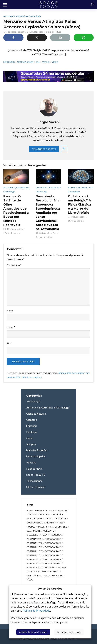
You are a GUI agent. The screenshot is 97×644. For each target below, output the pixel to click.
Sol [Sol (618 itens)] (38, 572)
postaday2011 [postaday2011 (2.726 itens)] (35, 539)
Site (9, 343)
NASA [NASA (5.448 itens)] (45, 535)
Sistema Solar (25, 62)
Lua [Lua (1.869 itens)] (29, 531)
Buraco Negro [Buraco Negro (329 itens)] (35, 510)
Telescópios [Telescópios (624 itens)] (34, 576)
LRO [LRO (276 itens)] (65, 527)
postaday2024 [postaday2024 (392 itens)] (53, 563)
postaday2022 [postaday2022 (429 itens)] (53, 559)
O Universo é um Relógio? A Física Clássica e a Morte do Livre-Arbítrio (79, 205)
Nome (11, 311)
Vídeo (55, 62)
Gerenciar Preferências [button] (69, 632)
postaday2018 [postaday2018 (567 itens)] (53, 551)
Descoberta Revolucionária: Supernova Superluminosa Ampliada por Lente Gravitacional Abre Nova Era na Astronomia (48, 213)
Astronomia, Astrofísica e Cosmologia (22, 16)
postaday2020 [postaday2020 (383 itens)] (53, 555)
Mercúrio (9, 62)
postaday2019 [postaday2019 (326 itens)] (35, 555)
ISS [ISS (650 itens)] (51, 527)
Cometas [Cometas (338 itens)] (62, 510)
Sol (38, 62)
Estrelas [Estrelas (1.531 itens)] (61, 519)
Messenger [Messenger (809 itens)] (33, 535)
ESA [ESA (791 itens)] (42, 514)
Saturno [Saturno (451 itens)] (50, 567)
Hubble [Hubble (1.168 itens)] (31, 527)
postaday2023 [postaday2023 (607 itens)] (35, 563)
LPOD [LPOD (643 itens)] (58, 527)
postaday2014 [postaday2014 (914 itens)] (53, 543)
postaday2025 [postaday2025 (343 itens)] (35, 567)
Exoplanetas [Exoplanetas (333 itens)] (34, 523)
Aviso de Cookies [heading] (50, 589)
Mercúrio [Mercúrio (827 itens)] (49, 531)
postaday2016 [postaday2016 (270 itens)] (53, 547)
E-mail (11, 327)
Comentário (14, 265)
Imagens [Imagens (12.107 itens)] (42, 527)
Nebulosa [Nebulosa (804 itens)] (56, 535)
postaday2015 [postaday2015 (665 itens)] (35, 547)
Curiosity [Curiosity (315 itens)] (32, 514)
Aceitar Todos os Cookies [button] (33, 632)
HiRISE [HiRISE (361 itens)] (60, 523)
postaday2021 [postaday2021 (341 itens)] (35, 559)
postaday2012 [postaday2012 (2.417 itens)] (53, 539)
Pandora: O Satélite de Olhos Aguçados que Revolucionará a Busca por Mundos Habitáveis (16, 211)
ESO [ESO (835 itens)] (48, 514)
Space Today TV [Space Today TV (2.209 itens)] (51, 572)
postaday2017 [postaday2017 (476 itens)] (35, 551)
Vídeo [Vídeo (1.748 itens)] (30, 580)
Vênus (46, 62)
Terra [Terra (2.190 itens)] (46, 576)
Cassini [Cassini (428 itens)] (50, 510)
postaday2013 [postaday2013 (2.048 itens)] (35, 543)
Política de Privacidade (36, 611)
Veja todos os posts (44, 149)
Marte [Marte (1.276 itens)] (37, 531)
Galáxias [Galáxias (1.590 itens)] (49, 523)
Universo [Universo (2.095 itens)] (58, 576)
